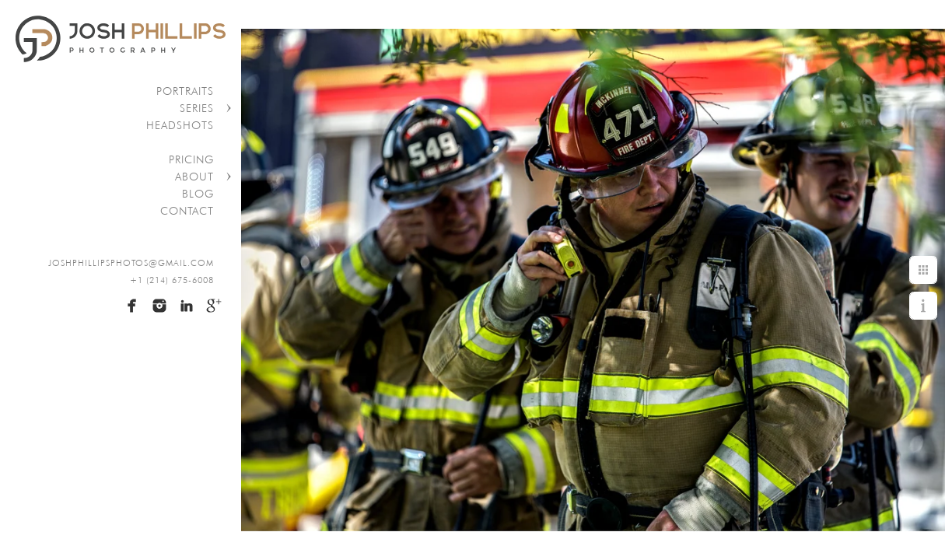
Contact (187, 211)
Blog (198, 194)
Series (197, 108)
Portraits (185, 91)
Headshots (180, 125)
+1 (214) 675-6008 (172, 280)
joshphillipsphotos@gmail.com (131, 263)
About (194, 177)
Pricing (191, 159)
